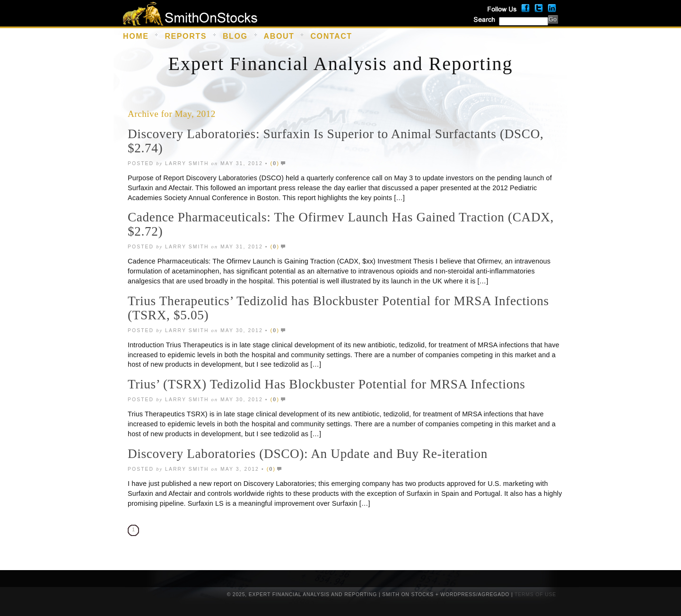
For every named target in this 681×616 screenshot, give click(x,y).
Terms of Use (535, 594)
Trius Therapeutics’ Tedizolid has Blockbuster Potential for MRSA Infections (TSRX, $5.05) (338, 308)
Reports (186, 36)
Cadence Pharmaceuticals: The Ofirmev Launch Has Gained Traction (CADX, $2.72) (341, 224)
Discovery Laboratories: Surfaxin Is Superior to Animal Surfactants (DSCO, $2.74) (336, 141)
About (279, 36)
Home (136, 36)
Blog (235, 36)
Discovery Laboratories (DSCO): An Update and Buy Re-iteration (308, 454)
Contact (331, 36)
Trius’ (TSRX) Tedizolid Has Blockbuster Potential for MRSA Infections (326, 384)
